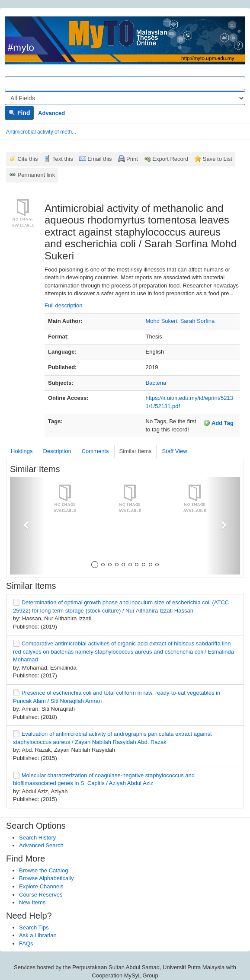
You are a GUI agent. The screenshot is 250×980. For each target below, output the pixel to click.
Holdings (22, 451)
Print (132, 159)
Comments (95, 451)
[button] (27, 526)
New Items (32, 902)
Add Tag (218, 423)
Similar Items (135, 451)
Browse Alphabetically (46, 878)
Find (19, 113)
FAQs (26, 943)
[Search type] (125, 98)
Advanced (51, 113)
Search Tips (34, 927)
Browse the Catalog (43, 870)
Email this (99, 159)
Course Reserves (41, 895)
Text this (63, 159)
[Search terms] (125, 83)
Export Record (170, 159)
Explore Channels (41, 886)
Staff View (175, 451)
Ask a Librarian (38, 935)
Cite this (28, 159)
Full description (63, 305)
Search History (37, 838)
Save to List (218, 159)
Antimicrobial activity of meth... (41, 132)
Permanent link (37, 175)
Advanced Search (41, 845)
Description (57, 451)
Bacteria (156, 383)
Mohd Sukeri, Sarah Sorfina (180, 321)
